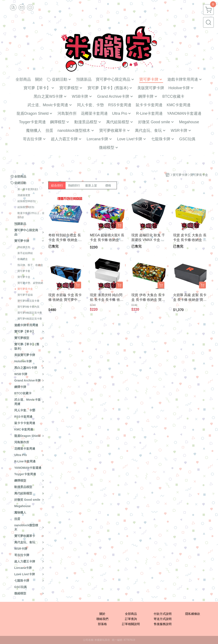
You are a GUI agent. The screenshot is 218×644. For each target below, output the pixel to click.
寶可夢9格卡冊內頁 (28, 307)
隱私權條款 (193, 614)
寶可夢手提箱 (25, 295)
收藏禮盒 (23, 259)
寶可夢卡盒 (24, 277)
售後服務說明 (163, 624)
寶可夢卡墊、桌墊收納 (30, 283)
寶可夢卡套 (24, 271)
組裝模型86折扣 (27, 201)
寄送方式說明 (163, 619)
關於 (102, 614)
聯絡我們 (102, 619)
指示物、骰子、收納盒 (30, 265)
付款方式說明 (163, 614)
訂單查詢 (131, 619)
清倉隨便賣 (24, 195)
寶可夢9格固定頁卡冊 (30, 313)
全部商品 (131, 614)
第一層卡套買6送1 (28, 189)
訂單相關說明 (131, 624)
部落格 (102, 624)
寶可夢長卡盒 (25, 289)
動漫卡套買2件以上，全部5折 (31, 215)
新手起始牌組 (25, 253)
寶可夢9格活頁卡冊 (28, 301)
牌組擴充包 (24, 247)
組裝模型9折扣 (26, 207)
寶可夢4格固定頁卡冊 (30, 319)
